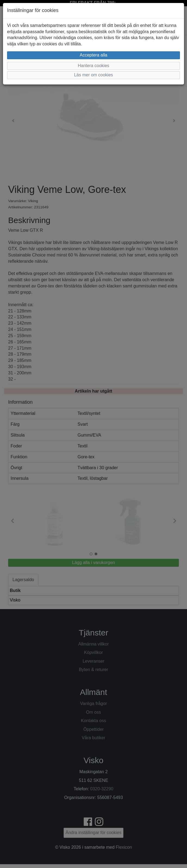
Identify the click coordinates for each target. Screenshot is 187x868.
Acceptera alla (93, 55)
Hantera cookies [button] (93, 66)
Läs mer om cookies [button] (93, 75)
